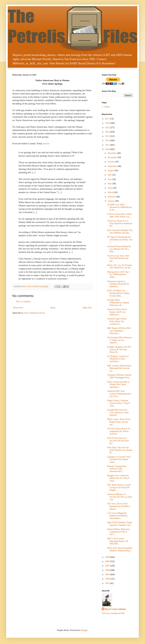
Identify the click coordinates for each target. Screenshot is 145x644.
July (110, 175)
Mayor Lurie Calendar (115, 609)
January (111, 201)
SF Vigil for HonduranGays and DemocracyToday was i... (120, 240)
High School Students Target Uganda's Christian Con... (120, 524)
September (113, 166)
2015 (108, 128)
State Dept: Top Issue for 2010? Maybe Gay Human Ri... (120, 450)
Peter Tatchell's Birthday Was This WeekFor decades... (120, 232)
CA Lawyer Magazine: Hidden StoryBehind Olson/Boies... (117, 516)
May (110, 184)
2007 (108, 566)
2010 (108, 149)
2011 (108, 145)
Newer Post (18, 308)
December (112, 153)
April (110, 188)
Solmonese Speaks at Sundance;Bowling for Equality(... (118, 284)
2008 (108, 561)
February (112, 197)
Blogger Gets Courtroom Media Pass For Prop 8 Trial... (118, 478)
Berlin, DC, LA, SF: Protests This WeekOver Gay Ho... (120, 266)
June (110, 179)
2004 (108, 579)
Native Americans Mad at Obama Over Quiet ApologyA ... (118, 385)
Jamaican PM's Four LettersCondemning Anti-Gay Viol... (119, 394)
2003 (108, 583)
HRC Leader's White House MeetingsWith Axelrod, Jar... (119, 368)
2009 (108, 557)
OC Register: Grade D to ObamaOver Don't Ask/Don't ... (118, 359)
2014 (108, 132)
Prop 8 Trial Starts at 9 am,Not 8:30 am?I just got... (118, 441)
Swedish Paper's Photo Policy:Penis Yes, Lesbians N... (117, 321)
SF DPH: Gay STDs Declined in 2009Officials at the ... (120, 207)
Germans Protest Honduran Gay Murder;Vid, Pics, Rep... (119, 249)
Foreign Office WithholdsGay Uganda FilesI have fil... (118, 303)
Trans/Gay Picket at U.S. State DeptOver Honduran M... (120, 223)
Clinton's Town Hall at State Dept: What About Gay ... (119, 215)
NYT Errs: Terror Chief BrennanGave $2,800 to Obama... (119, 506)
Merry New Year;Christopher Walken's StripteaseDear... (120, 549)
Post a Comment (23, 302)
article (46, 143)
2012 (108, 140)
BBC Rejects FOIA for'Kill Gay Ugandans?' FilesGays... (119, 331)
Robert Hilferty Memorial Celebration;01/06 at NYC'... (118, 532)
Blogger (84, 630)
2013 (108, 136)
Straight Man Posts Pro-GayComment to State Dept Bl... (118, 413)
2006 (108, 570)
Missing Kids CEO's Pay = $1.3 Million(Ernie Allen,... (119, 275)
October (111, 162)
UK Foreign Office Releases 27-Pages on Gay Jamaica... (119, 340)
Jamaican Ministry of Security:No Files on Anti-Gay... (120, 497)
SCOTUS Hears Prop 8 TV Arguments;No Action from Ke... (119, 431)
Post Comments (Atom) (34, 313)
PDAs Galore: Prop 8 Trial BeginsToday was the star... (119, 422)
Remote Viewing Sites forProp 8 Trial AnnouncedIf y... (117, 469)
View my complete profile (113, 613)
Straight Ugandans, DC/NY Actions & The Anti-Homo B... (119, 350)
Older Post (87, 308)
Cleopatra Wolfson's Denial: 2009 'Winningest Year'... (119, 376)
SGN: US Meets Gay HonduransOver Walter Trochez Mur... (118, 293)
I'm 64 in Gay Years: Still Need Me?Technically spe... (118, 258)
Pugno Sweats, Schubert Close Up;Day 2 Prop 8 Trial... (118, 403)
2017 (108, 119)
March (111, 192)
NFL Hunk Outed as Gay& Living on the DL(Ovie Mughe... (119, 488)
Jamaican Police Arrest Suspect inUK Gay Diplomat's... (117, 312)
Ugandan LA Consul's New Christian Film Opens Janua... (119, 459)
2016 (108, 123)
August (111, 171)
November (113, 157)
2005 (108, 574)
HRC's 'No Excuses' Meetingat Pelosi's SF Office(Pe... (118, 541)
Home (53, 308)
